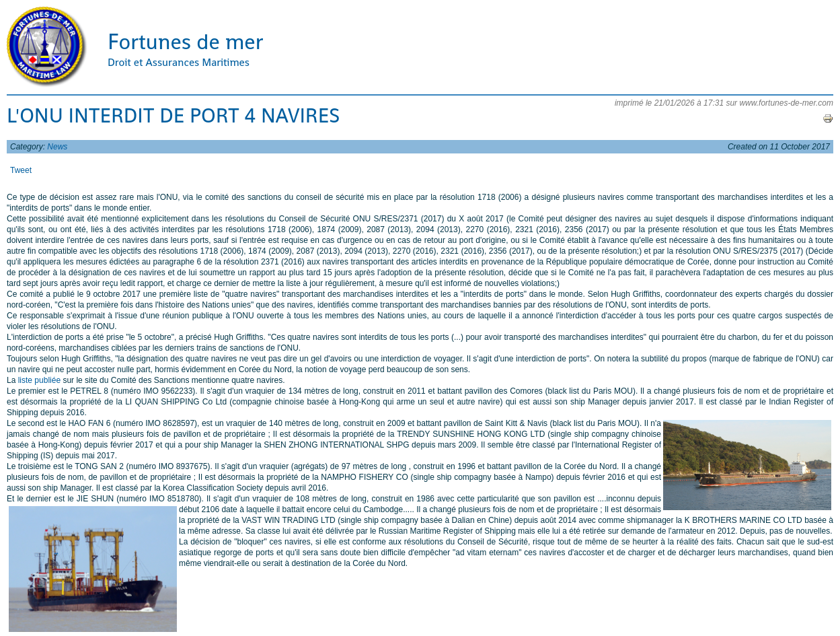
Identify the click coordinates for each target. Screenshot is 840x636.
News (57, 147)
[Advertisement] (506, 602)
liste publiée (39, 380)
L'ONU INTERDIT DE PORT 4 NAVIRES (173, 116)
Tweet (21, 170)
